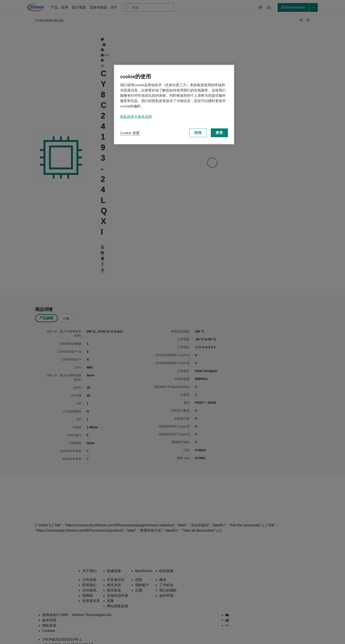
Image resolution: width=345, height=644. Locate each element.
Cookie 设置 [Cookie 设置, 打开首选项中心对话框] (130, 133)
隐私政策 (127, 117)
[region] (174, 105)
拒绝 (198, 133)
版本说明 (145, 117)
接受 (219, 133)
